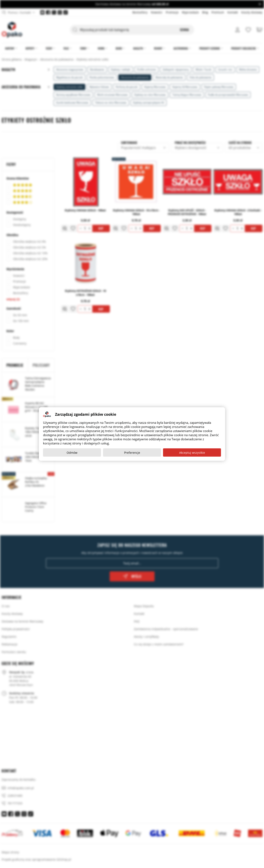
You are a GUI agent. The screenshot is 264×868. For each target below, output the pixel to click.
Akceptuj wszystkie (192, 453)
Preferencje (132, 453)
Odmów (72, 453)
